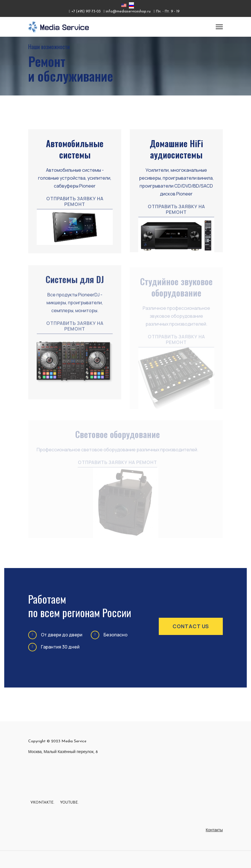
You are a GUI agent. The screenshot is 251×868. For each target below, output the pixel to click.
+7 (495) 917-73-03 (86, 12)
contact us (191, 626)
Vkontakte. (42, 803)
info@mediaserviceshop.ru (128, 12)
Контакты (214, 830)
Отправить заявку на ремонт (75, 201)
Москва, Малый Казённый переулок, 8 (63, 752)
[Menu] (219, 27)
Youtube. (69, 803)
